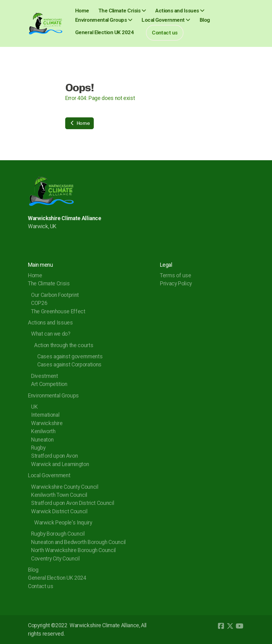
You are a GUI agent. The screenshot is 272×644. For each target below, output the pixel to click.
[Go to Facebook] (221, 626)
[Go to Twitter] (230, 626)
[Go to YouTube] (239, 626)
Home (79, 123)
